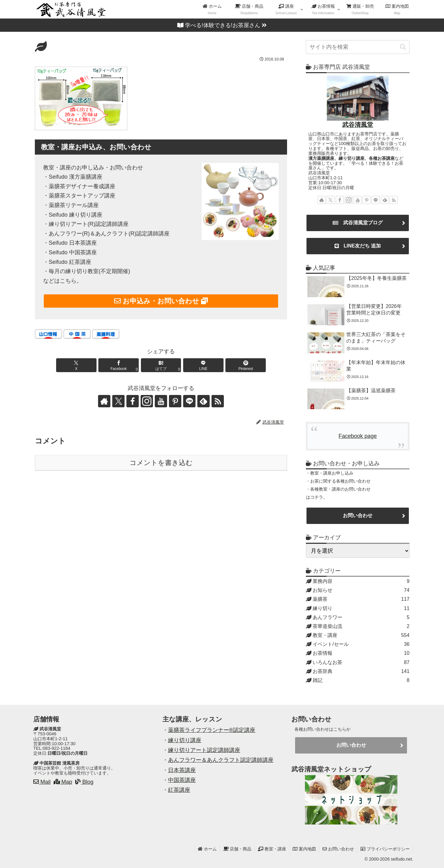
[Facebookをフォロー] (133, 401)
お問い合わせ (358, 515)
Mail (42, 782)
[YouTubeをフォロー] (161, 401)
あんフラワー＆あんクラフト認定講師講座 (221, 760)
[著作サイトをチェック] (104, 401)
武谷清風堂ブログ (358, 223)
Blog (84, 782)
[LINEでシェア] (203, 365)
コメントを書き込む (161, 463)
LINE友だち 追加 (358, 246)
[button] (403, 47)
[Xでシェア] (76, 365)
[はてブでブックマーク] (161, 365)
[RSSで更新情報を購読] (218, 401)
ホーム (207, 849)
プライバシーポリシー (385, 849)
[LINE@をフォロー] (189, 401)
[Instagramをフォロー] (147, 401)
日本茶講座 (182, 770)
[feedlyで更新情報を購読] (203, 401)
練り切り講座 (185, 740)
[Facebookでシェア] (119, 365)
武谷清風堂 (358, 125)
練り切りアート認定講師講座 (204, 750)
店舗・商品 (237, 849)
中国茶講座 (182, 780)
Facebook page (358, 436)
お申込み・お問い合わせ (161, 301)
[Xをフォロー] (118, 401)
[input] (358, 47)
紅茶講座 (179, 790)
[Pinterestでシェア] (246, 365)
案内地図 (304, 849)
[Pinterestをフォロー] (175, 401)
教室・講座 (272, 849)
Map (63, 782)
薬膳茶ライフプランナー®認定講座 (212, 730)
